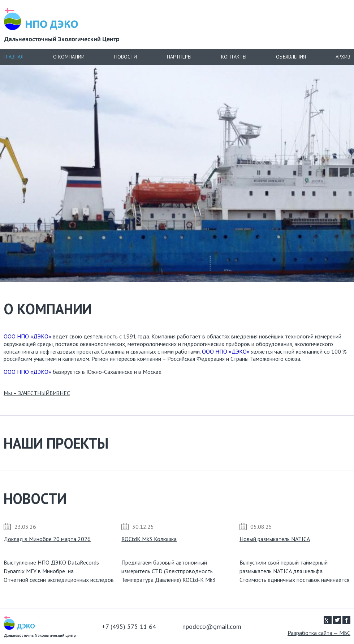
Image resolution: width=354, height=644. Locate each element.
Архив (343, 57)
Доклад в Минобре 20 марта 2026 (47, 539)
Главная (14, 57)
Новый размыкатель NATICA (275, 539)
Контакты (234, 57)
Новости (126, 57)
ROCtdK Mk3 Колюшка (149, 539)
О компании (69, 57)
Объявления (291, 57)
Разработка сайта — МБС (319, 633)
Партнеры (179, 57)
